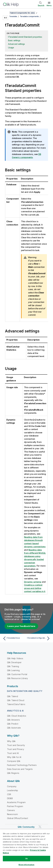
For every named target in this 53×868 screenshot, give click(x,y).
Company (12, 786)
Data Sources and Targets (20, 769)
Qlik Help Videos (15, 658)
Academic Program (16, 802)
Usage (11, 48)
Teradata (13, 16)
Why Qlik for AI (14, 757)
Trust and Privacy (16, 749)
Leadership (13, 790)
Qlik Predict (13, 724)
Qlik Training (13, 666)
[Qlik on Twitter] (40, 827)
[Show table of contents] (6, 13)
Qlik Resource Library (17, 678)
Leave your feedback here (21, 626)
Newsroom (12, 814)
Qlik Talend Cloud (16, 700)
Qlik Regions (13, 773)
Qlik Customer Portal (17, 674)
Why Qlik (11, 741)
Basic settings (14, 40)
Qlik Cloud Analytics (17, 716)
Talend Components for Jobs (22, 13)
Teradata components (29, 16)
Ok (26, 858)
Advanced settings (16, 44)
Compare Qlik (14, 761)
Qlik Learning (13, 670)
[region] (26, 849)
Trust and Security (16, 745)
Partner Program (15, 806)
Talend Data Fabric (16, 704)
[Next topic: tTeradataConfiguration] (39, 638)
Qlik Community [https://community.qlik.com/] (26, 827)
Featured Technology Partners (22, 765)
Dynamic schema (33, 582)
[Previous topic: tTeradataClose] (14, 638)
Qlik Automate (14, 728)
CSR (9, 794)
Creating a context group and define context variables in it (35, 588)
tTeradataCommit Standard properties (25, 37)
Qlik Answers (13, 720)
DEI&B (10, 798)
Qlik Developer (14, 662)
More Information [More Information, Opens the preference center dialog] (26, 865)
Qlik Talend (13, 696)
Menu (49, 5)
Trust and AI (13, 753)
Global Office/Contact (18, 818)
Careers (11, 810)
